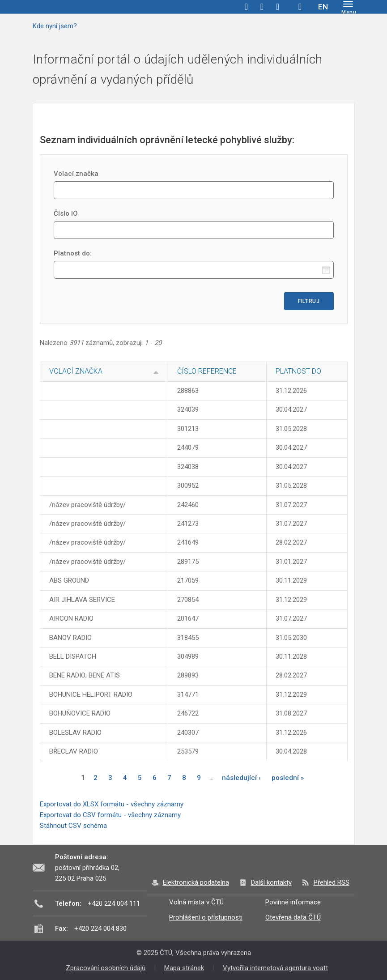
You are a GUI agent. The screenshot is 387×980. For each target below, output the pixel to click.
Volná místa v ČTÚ (196, 902)
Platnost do (298, 371)
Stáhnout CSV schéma (73, 826)
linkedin (278, 7)
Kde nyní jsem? (55, 26)
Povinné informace (293, 902)
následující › (241, 778)
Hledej (300, 7)
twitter (262, 7)
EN (323, 7)
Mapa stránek (184, 968)
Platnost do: (73, 253)
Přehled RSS (332, 882)
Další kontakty (271, 882)
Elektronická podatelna (196, 882)
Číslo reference (207, 371)
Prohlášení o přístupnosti (206, 917)
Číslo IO (66, 213)
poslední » (288, 778)
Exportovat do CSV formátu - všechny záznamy (110, 815)
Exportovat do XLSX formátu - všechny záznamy (112, 804)
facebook (247, 7)
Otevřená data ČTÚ (293, 917)
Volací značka (76, 174)
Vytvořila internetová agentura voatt (275, 968)
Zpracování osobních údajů (106, 968)
